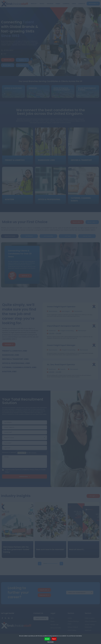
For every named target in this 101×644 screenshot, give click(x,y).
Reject (54, 639)
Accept (47, 639)
